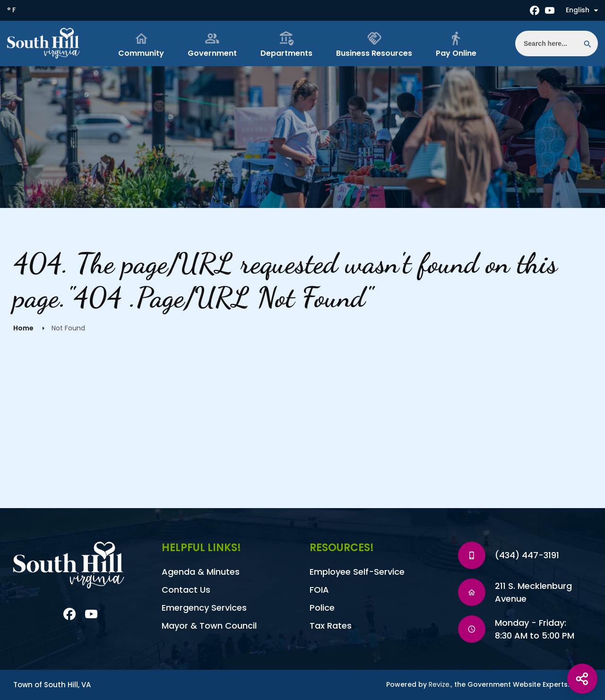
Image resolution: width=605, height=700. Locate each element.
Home (23, 328)
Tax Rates (331, 626)
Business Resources (374, 45)
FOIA (319, 590)
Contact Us (186, 590)
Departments (286, 45)
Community (141, 45)
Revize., (441, 684)
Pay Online (456, 45)
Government (212, 45)
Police (322, 608)
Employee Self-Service (357, 572)
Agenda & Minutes (201, 572)
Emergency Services (204, 608)
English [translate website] (582, 10)
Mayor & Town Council (209, 626)
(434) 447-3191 (527, 555)
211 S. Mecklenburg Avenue (533, 592)
